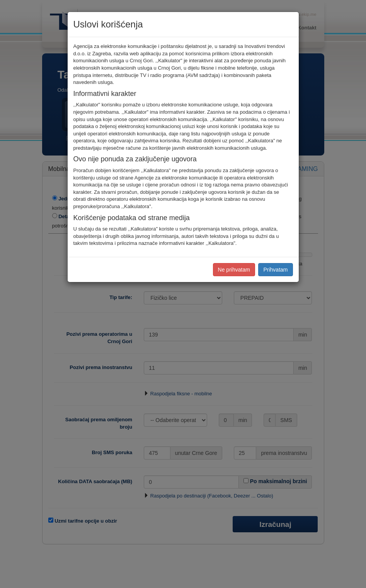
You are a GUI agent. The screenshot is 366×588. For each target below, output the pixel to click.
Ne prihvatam (234, 270)
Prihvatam (275, 270)
